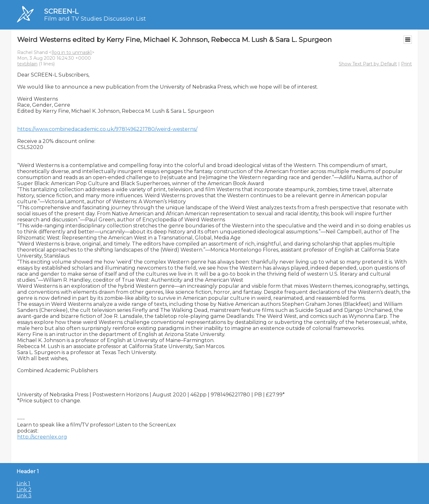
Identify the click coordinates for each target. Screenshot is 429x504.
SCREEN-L (61, 11)
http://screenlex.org (42, 437)
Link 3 (24, 496)
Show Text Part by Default (368, 64)
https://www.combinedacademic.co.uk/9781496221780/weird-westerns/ (107, 129)
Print (406, 64)
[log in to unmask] (72, 52)
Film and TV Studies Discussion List (95, 19)
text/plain (27, 64)
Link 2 (24, 490)
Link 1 (23, 484)
